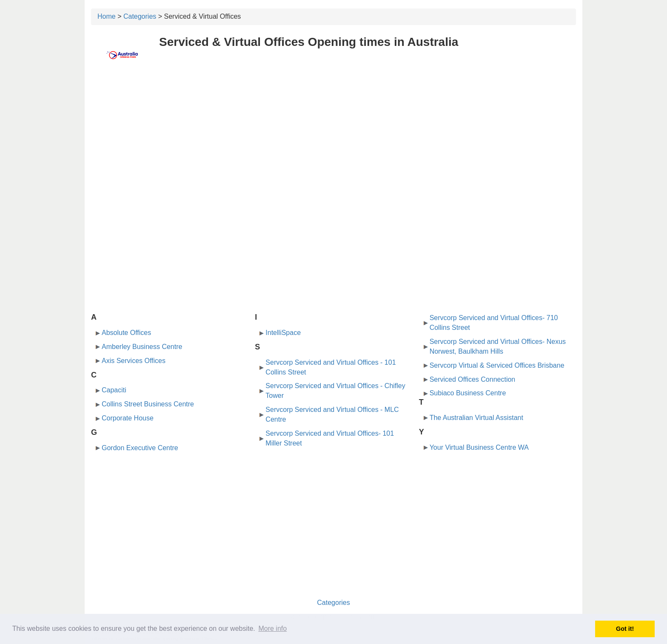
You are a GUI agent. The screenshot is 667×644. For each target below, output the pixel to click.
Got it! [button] (625, 629)
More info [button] (272, 628)
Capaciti (114, 390)
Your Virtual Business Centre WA (479, 447)
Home (107, 16)
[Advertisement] (333, 135)
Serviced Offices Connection (473, 379)
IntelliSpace (283, 333)
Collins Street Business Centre (148, 404)
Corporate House (128, 418)
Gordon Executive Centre (140, 448)
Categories (140, 16)
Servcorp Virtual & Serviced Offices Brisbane (497, 365)
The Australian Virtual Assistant (476, 418)
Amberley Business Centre (142, 347)
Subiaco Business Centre (468, 393)
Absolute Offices (126, 333)
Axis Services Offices (134, 361)
